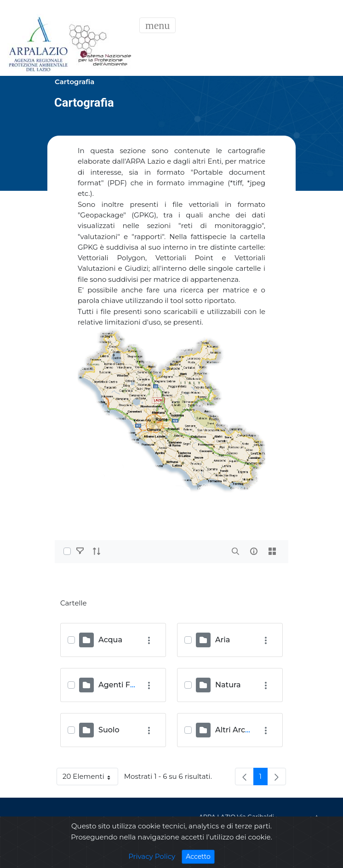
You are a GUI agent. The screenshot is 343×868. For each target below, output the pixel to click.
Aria (223, 640)
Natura (228, 685)
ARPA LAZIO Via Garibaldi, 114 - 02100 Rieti (237, 822)
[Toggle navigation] (157, 25)
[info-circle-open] (254, 551)
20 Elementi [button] (90, 778)
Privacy (79, 822)
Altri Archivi (237, 730)
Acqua (110, 640)
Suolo (109, 730)
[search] (235, 551)
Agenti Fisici (121, 685)
